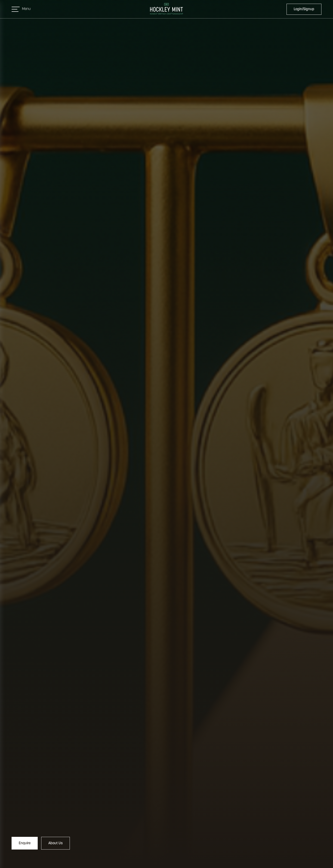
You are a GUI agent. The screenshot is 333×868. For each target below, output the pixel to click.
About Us (55, 843)
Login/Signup (304, 9)
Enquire (25, 843)
